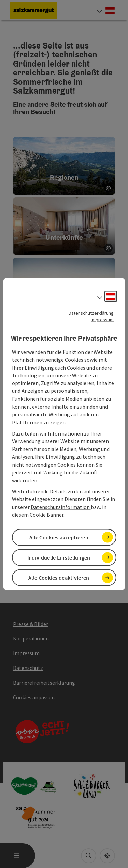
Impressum (102, 319)
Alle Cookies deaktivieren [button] (59, 578)
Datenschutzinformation (61, 507)
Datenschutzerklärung (91, 313)
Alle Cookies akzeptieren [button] (59, 537)
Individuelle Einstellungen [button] (59, 557)
